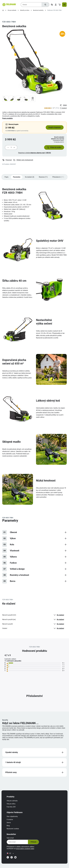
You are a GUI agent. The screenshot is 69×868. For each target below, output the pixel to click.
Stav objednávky (13, 819)
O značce (11, 822)
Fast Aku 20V (12, 809)
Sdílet (63, 105)
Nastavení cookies (14, 831)
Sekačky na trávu (25, 10)
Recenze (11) (44, 178)
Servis (10, 825)
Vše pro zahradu (12, 10)
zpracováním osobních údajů (27, 851)
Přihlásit (34, 845)
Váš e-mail (11, 841)
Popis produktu (7, 118)
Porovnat (7, 161)
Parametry (17, 178)
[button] (53, 148)
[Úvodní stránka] (3, 10)
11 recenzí (63, 108)
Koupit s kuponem (54, 127)
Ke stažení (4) (30, 178)
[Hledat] (45, 5)
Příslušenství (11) (59, 178)
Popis (7, 178)
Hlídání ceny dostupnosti (23, 161)
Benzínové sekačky (38, 10)
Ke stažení (58, 616)
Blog (9, 828)
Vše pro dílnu (12, 806)
